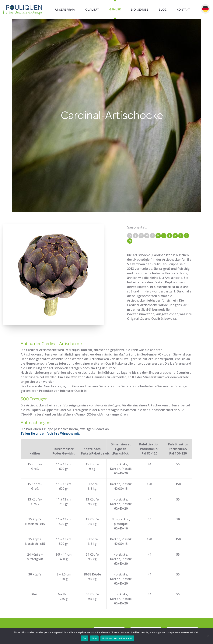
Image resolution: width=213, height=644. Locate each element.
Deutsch (205, 9)
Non (94, 638)
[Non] (208, 636)
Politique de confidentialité (117, 638)
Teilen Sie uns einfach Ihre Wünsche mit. (50, 433)
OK (84, 638)
